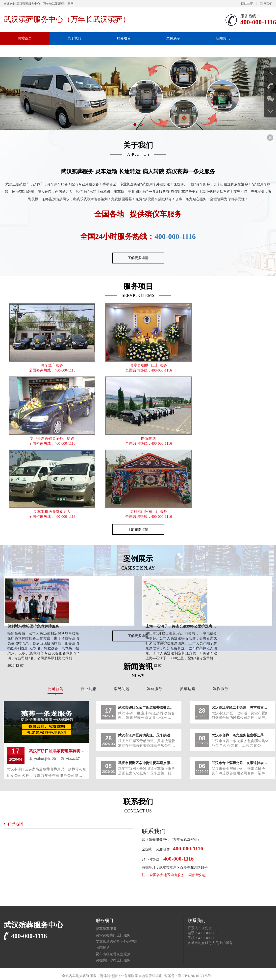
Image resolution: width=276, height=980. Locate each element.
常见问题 (122, 689)
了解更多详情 (138, 258)
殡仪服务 (221, 689)
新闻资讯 (223, 38)
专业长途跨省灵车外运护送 (52, 438)
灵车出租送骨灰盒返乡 (52, 512)
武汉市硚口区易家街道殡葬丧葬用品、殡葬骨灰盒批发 (57, 751)
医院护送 (149, 438)
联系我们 (266, 4)
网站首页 (247, 4)
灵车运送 (188, 689)
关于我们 (74, 38)
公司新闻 (55, 689)
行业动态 (88, 689)
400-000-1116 (175, 236)
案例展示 (173, 38)
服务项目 (124, 38)
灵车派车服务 (52, 365)
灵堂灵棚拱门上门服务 (149, 365)
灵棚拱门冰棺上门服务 (149, 512)
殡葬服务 (154, 689)
